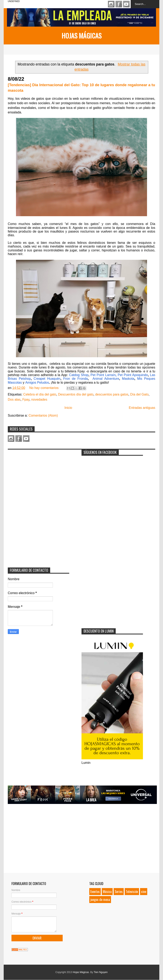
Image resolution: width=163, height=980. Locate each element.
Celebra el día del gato (40, 394)
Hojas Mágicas (82, 36)
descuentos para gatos (112, 394)
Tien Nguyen (101, 972)
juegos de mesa (100, 900)
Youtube (126, 4)
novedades (39, 400)
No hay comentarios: (45, 388)
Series (119, 892)
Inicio (68, 408)
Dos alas (14, 400)
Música (107, 892)
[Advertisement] (38, 477)
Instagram (111, 4)
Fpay (26, 400)
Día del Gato (139, 394)
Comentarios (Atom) (43, 415)
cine (144, 892)
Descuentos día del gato (76, 394)
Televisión (132, 892)
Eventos (95, 892)
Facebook (119, 4)
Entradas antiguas (142, 408)
